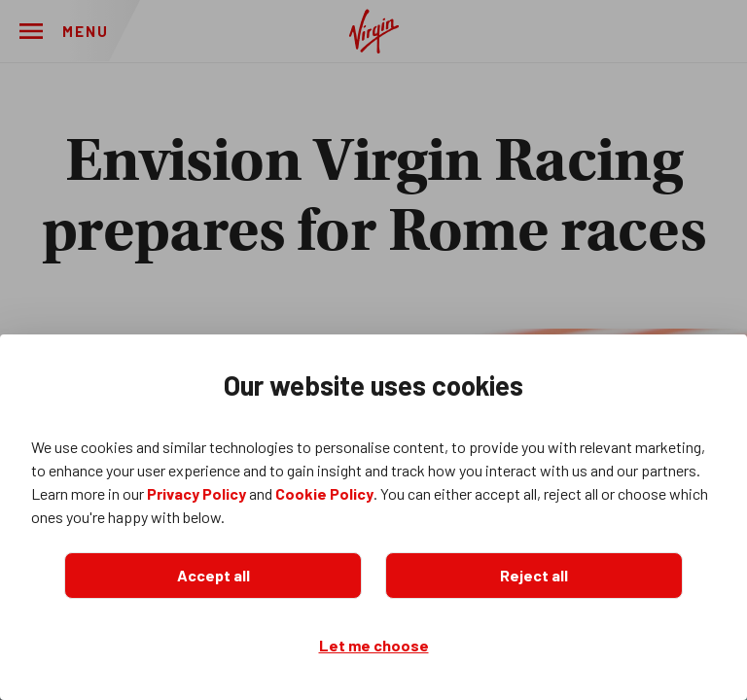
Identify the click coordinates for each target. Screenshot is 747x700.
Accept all (213, 575)
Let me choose (374, 645)
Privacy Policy (196, 493)
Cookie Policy (324, 493)
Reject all (534, 575)
